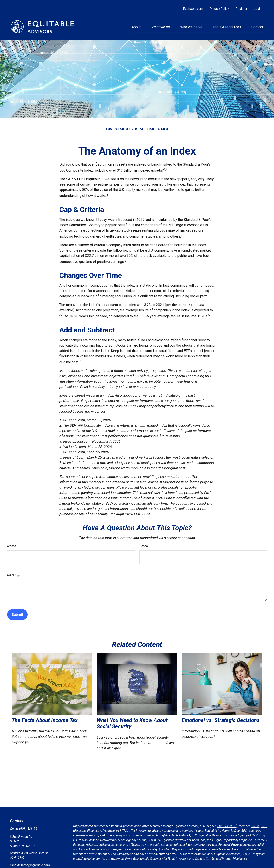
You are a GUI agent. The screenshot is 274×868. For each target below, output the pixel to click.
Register (241, 4)
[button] (137, 22)
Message (14, 571)
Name (12, 542)
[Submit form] (17, 610)
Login (258, 4)
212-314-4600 (226, 822)
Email (144, 542)
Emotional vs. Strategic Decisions (221, 716)
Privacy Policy (219, 4)
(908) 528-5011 (30, 824)
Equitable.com (193, 4)
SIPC (264, 822)
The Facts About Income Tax (45, 716)
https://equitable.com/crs (90, 854)
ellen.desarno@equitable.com (30, 861)
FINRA (255, 822)
